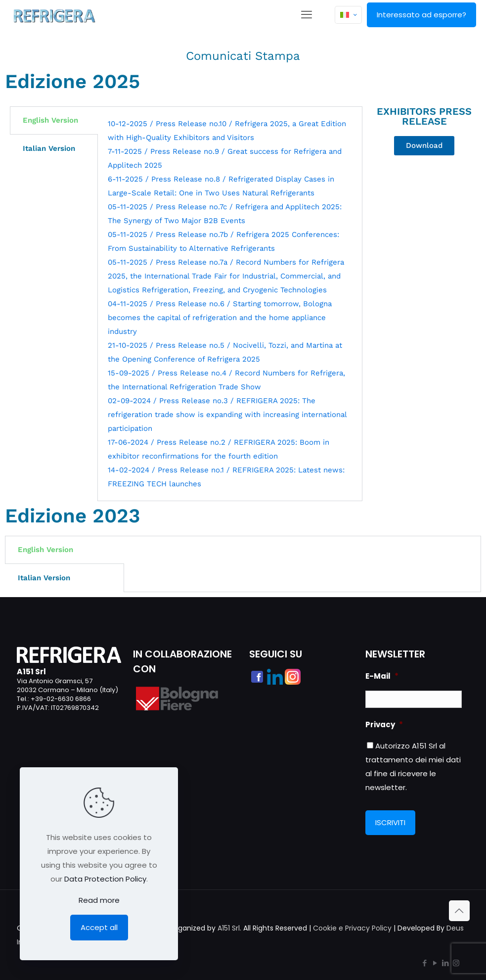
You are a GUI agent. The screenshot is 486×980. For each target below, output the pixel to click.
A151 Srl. (229, 928)
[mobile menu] (307, 15)
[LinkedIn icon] (446, 963)
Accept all (99, 927)
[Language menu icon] (348, 15)
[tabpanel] (230, 304)
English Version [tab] (50, 120)
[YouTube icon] (435, 963)
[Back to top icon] (459, 911)
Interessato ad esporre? (421, 15)
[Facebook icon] (425, 963)
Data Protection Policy (105, 879)
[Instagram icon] (456, 963)
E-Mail (382, 676)
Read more (99, 900)
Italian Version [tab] (49, 148)
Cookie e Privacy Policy (352, 928)
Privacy (384, 725)
